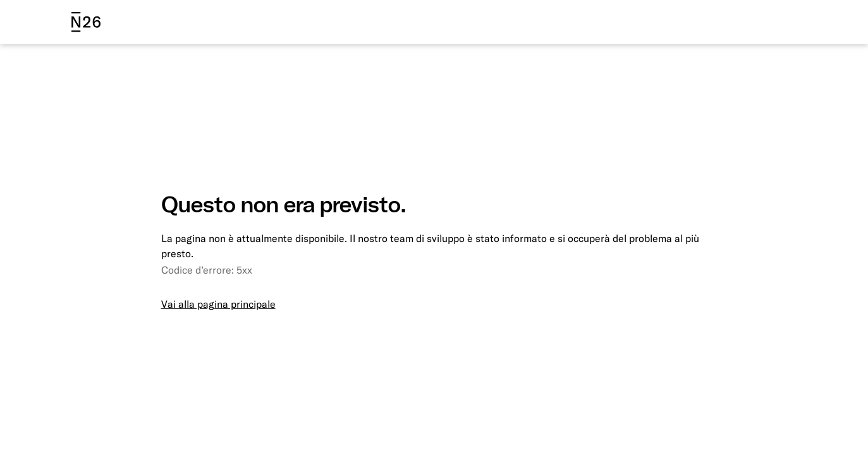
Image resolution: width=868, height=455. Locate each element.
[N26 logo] (86, 22)
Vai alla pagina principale (218, 304)
